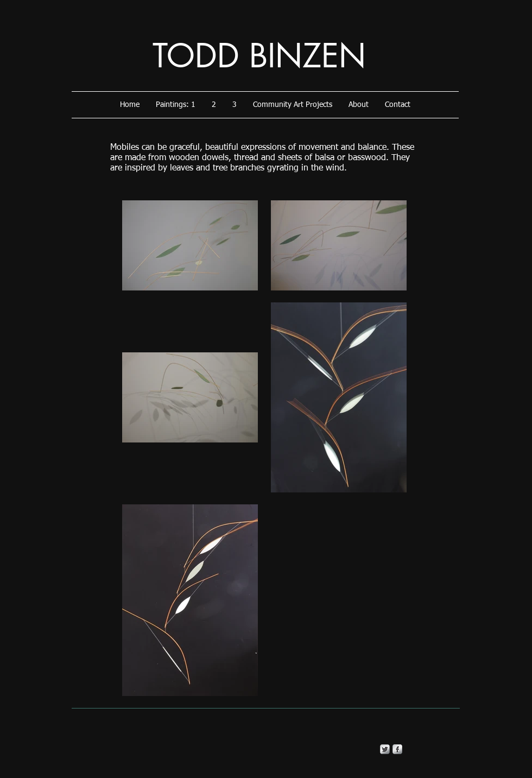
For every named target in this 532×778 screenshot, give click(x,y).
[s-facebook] (397, 749)
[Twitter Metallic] (385, 749)
